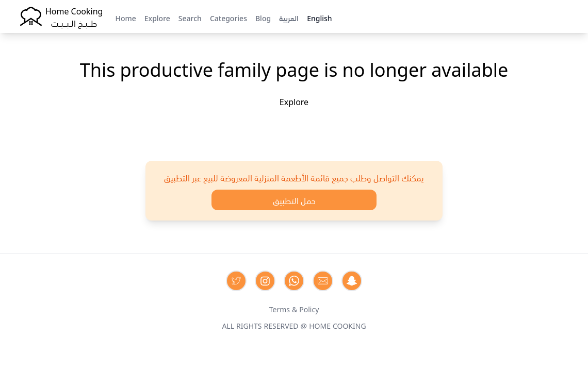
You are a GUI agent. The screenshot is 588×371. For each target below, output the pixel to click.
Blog (263, 18)
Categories (228, 18)
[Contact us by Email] (323, 281)
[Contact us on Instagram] (265, 281)
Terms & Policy (294, 309)
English (319, 18)
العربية (289, 18)
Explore (157, 18)
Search (190, 18)
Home (125, 18)
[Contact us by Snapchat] (352, 281)
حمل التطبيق (294, 200)
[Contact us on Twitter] (236, 281)
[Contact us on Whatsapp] (294, 281)
